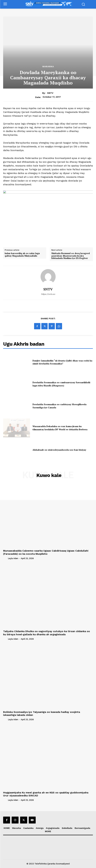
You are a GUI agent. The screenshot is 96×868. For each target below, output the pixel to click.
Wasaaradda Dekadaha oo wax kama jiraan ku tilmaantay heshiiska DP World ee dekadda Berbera (60, 428)
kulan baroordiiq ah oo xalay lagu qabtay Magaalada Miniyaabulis (22, 255)
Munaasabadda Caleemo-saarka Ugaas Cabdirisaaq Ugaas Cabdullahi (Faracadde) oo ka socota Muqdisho (46, 552)
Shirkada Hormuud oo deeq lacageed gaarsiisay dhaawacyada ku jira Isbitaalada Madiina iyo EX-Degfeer (71, 256)
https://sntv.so (48, 294)
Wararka (48, 66)
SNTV (50, 93)
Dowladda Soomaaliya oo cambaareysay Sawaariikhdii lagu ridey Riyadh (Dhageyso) (61, 384)
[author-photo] (5, 558)
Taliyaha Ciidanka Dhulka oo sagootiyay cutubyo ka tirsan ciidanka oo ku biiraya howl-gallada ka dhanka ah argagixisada (47, 633)
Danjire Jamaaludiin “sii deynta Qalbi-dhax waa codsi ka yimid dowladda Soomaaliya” (62, 362)
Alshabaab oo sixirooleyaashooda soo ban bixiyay (59, 450)
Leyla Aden (13, 558)
